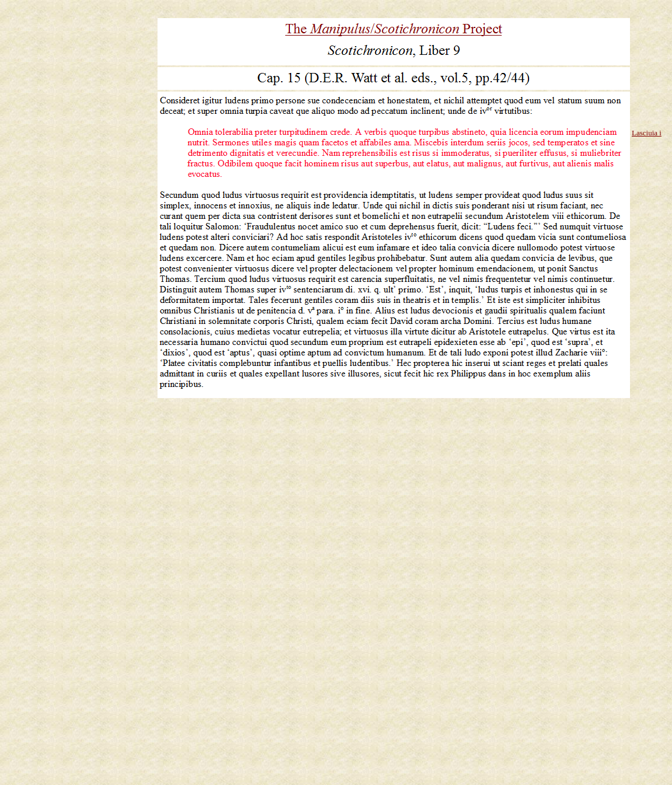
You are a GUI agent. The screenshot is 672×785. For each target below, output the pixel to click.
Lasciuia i (647, 133)
